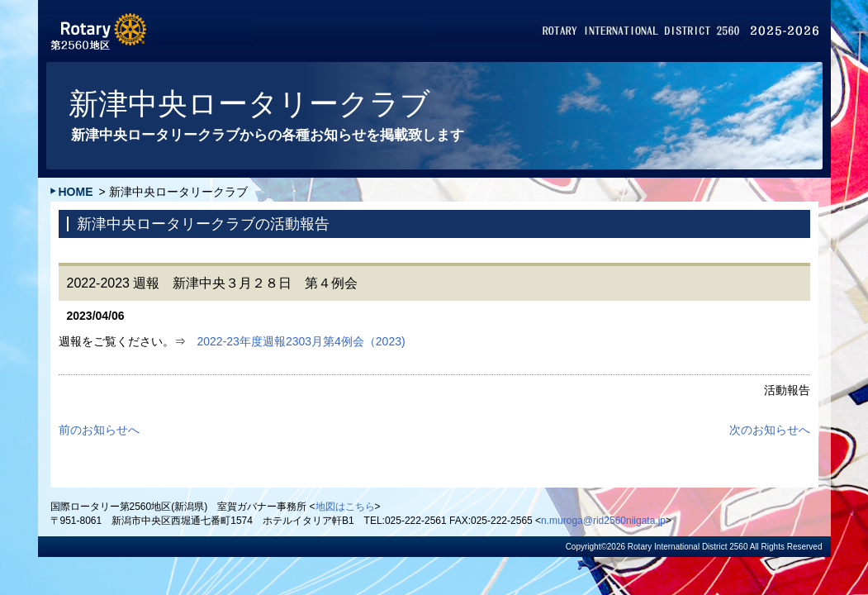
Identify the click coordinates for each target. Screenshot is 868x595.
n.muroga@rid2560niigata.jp (603, 521)
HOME (76, 192)
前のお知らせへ (99, 430)
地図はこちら (345, 507)
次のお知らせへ (770, 430)
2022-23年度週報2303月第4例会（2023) (301, 341)
